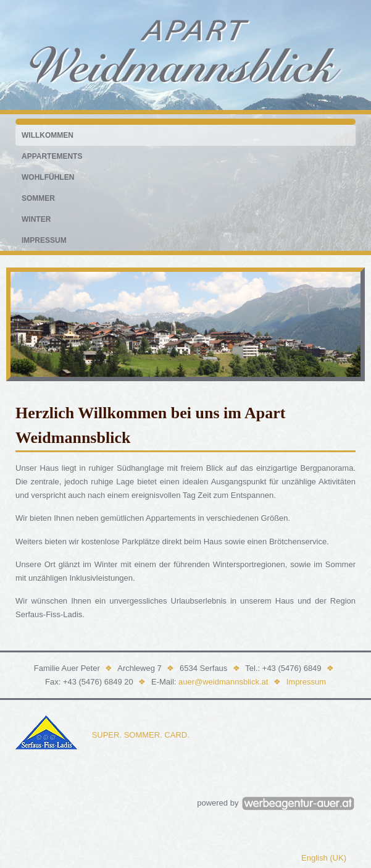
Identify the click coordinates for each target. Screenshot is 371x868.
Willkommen (48, 135)
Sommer (38, 198)
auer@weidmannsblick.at (223, 682)
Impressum (44, 240)
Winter (36, 219)
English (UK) (324, 858)
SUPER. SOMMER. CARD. (141, 735)
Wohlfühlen (48, 177)
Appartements (52, 156)
